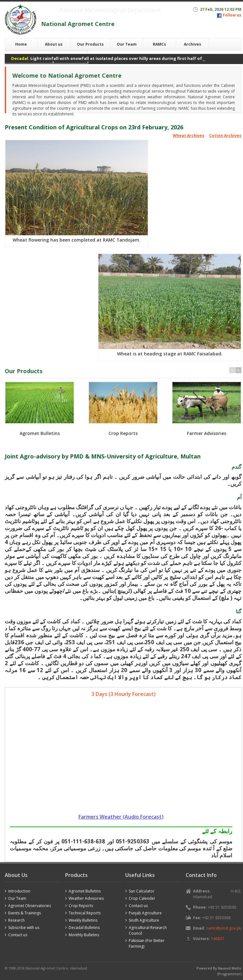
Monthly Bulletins (84, 935)
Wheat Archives (189, 136)
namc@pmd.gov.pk (224, 928)
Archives (193, 44)
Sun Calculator (142, 891)
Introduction (19, 891)
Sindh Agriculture (144, 920)
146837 (218, 939)
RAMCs (159, 44)
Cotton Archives (225, 136)
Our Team (127, 44)
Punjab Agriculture (145, 913)
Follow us (232, 15)
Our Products (90, 44)
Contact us (18, 935)
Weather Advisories (86, 898)
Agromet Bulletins (40, 433)
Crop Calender (142, 898)
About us (54, 44)
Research (16, 920)
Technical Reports (85, 913)
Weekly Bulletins (83, 920)
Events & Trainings (25, 913)
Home (21, 44)
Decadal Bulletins (84, 928)
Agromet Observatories (30, 906)
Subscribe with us (24, 928)
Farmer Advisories (207, 433)
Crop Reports (123, 433)
